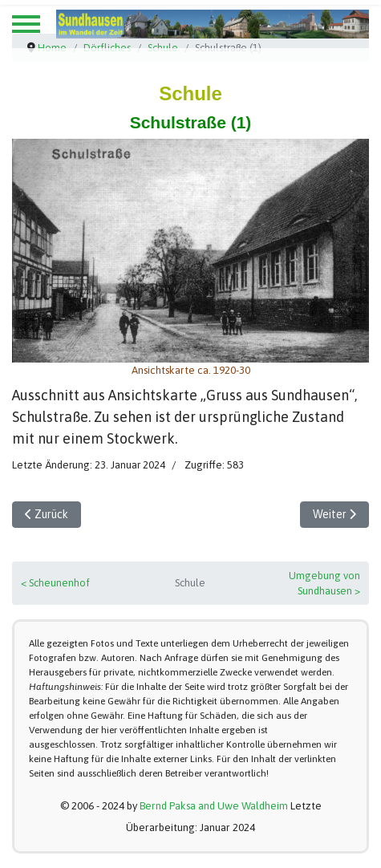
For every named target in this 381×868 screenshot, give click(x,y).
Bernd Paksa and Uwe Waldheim (214, 806)
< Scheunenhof (55, 583)
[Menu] (26, 24)
